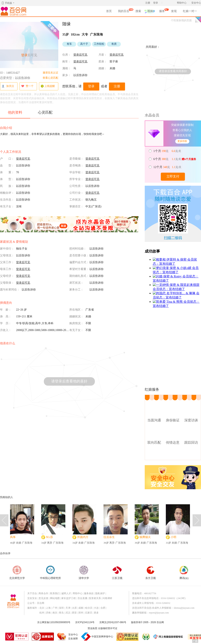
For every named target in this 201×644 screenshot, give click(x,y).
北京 (42, 608)
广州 (55, 608)
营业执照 (92, 628)
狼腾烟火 (145, 537)
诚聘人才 (66, 593)
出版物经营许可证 (108, 628)
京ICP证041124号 (85, 622)
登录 (156, 3)
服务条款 (89, 593)
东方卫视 (151, 573)
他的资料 (15, 114)
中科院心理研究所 (50, 573)
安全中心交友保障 (73, 637)
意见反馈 (43, 598)
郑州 (81, 613)
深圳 (61, 608)
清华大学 (84, 573)
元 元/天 (168, 151)
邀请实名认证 (50, 73)
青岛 (61, 613)
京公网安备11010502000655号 (54, 622)
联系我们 (55, 593)
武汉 (68, 613)
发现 (174, 11)
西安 (74, 613)
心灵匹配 (45, 112)
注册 (148, 3)
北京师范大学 (17, 573)
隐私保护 (100, 593)
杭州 (42, 613)
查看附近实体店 (173, 454)
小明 (173, 537)
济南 (48, 613)
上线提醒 (48, 86)
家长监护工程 (69, 598)
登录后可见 (80, 55)
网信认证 (127, 637)
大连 (96, 608)
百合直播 (82, 598)
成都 (81, 608)
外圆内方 (83, 537)
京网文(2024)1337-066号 (113, 622)
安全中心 (196, 3)
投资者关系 (95, 598)
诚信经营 (146, 637)
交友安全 (32, 598)
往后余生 (109, 537)
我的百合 (124, 12)
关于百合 (32, 593)
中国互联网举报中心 (102, 637)
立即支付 (173, 176)
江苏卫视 (117, 573)
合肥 (103, 608)
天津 (68, 608)
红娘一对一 (190, 11)
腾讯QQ (184, 573)
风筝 (13, 537)
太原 (74, 608)
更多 (96, 613)
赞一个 (27, 86)
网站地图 (55, 598)
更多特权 (182, 141)
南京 (55, 613)
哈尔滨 (89, 608)
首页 (109, 11)
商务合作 (43, 593)
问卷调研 (107, 598)
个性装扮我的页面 (181, 20)
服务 (162, 12)
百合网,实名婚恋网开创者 (14, 11)
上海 (48, 608)
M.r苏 (50, 537)
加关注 (8, 86)
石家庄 (89, 613)
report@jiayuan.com (159, 613)
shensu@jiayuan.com (184, 608)
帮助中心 (182, 3)
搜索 (138, 11)
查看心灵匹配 (50, 78)
